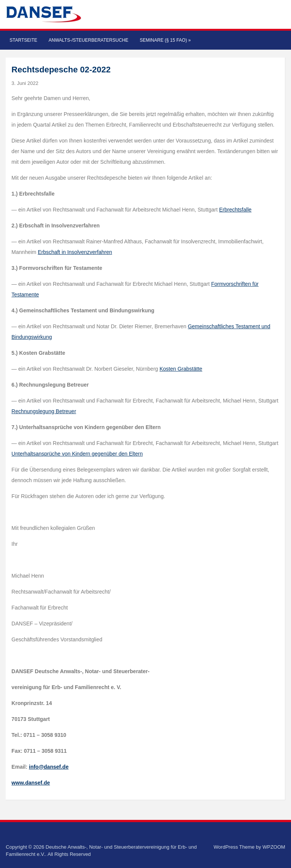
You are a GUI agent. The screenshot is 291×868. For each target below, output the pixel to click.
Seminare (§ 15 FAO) (165, 40)
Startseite (23, 40)
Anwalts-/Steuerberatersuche (88, 40)
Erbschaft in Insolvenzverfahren (75, 252)
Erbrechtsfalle (235, 210)
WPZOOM (274, 847)
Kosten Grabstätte (181, 369)
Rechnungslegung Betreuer (44, 411)
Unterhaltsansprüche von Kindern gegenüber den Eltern (77, 454)
